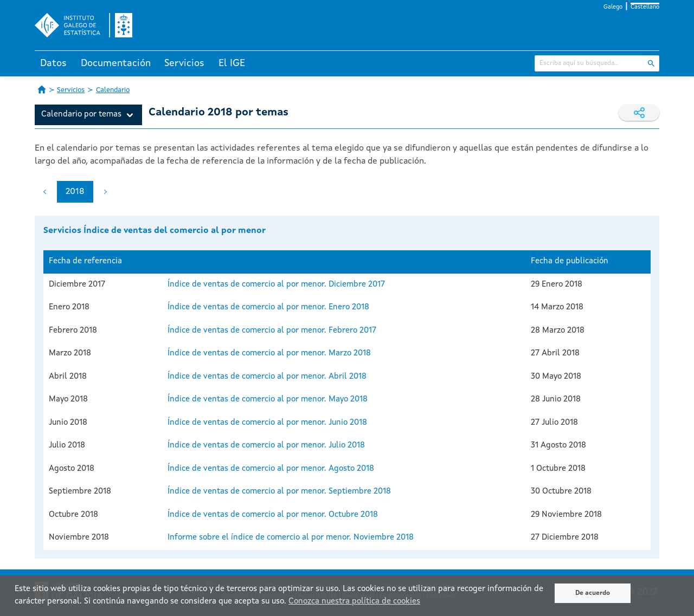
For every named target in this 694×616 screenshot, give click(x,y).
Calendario (113, 90)
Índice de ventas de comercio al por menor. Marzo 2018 (269, 354)
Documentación (116, 63)
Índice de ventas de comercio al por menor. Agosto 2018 (271, 469)
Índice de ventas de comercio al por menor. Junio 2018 (267, 423)
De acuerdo (593, 593)
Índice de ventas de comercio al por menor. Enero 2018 (268, 307)
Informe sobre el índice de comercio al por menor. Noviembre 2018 (291, 538)
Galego (613, 7)
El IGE (232, 63)
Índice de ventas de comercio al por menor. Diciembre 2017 (276, 285)
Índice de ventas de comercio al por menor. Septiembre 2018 (279, 492)
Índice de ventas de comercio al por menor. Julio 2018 (266, 446)
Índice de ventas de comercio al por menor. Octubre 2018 (273, 515)
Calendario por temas (81, 115)
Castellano (645, 7)
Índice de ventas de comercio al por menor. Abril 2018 (267, 377)
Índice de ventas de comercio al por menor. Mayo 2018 (268, 400)
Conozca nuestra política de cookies (354, 602)
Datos (53, 63)
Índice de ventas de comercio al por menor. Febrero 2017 (272, 331)
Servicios (184, 63)
